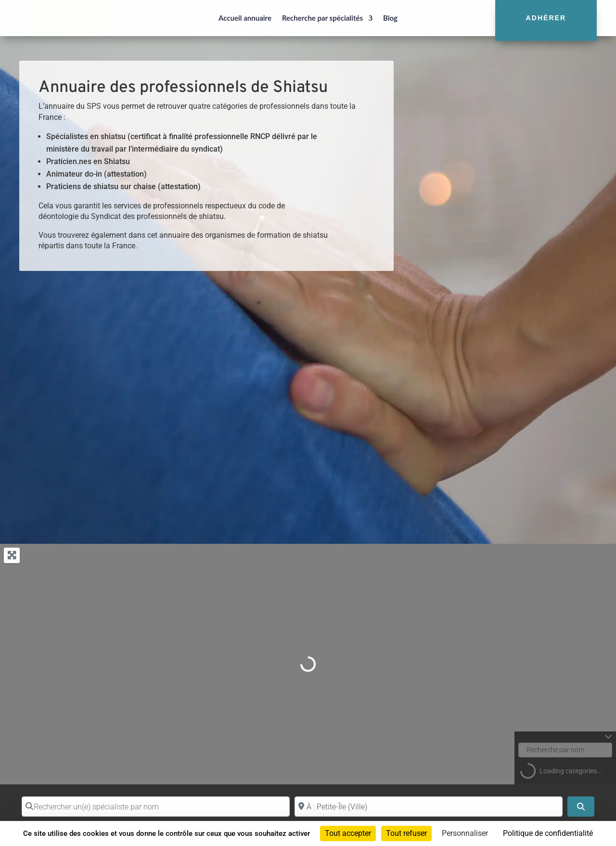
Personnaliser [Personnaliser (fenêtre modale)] (465, 833)
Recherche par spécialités (322, 18)
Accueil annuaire (245, 18)
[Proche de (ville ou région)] (429, 807)
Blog (390, 18)
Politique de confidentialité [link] (548, 833)
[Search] (581, 807)
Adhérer (546, 18)
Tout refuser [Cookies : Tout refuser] (406, 833)
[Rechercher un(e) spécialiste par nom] (156, 807)
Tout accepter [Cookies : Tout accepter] (348, 833)
